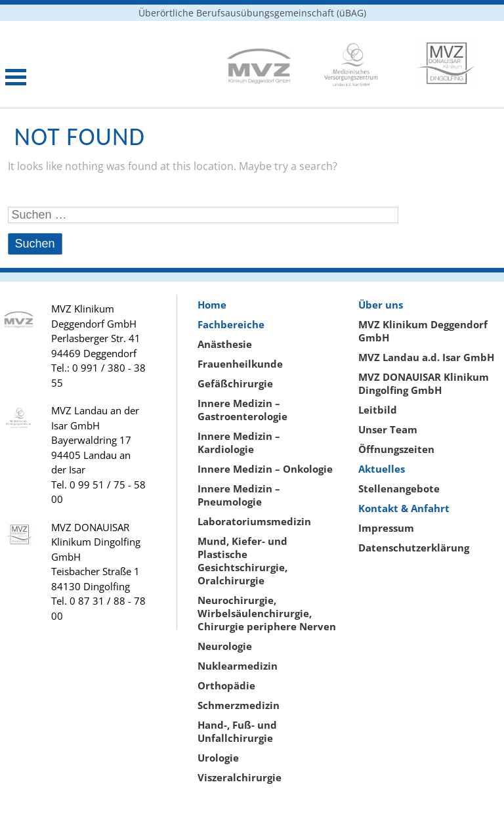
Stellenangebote (399, 488)
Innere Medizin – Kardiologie (239, 442)
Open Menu (16, 77)
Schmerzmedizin (239, 705)
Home (212, 305)
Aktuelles (382, 469)
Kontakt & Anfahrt (404, 508)
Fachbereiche (231, 324)
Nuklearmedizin (238, 666)
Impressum (386, 528)
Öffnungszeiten (396, 449)
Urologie (218, 758)
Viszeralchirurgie (240, 777)
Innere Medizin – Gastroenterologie (242, 410)
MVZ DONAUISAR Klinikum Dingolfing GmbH (424, 383)
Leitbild (378, 410)
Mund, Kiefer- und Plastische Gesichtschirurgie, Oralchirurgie (242, 561)
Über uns (381, 305)
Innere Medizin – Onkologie (265, 469)
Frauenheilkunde (240, 364)
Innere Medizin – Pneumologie (239, 495)
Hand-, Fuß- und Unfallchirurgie (237, 731)
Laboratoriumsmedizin (254, 521)
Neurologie (225, 646)
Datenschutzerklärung (414, 548)
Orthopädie (226, 685)
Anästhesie (225, 344)
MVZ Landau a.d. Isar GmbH (426, 357)
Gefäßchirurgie (235, 383)
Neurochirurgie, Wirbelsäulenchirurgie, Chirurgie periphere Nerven (267, 613)
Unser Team (388, 429)
